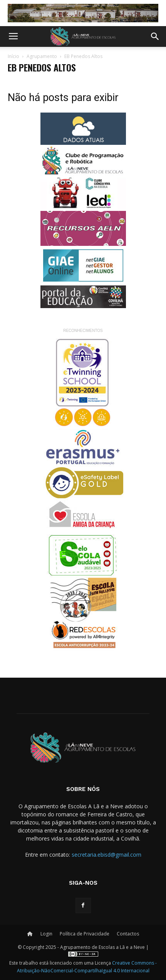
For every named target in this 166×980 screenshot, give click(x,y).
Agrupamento (42, 56)
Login (46, 934)
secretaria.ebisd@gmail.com (106, 855)
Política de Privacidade (85, 934)
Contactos (128, 934)
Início (13, 56)
